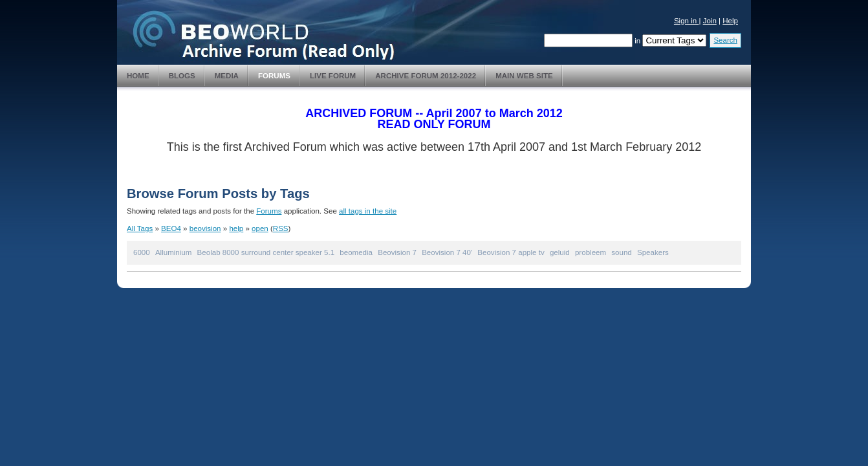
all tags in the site (368, 211)
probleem (591, 252)
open (260, 228)
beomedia (356, 252)
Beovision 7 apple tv (511, 252)
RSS (281, 228)
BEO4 (171, 228)
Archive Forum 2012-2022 (426, 76)
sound (621, 252)
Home (138, 76)
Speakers (653, 252)
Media (227, 76)
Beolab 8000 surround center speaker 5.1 (266, 252)
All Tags (140, 228)
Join (710, 21)
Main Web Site (524, 76)
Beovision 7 (397, 252)
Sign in (687, 21)
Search (725, 40)
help (236, 228)
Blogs (182, 76)
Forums (274, 76)
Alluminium (173, 252)
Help (730, 21)
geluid (560, 252)
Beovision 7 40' (447, 252)
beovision (205, 228)
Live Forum (333, 76)
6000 (142, 252)
